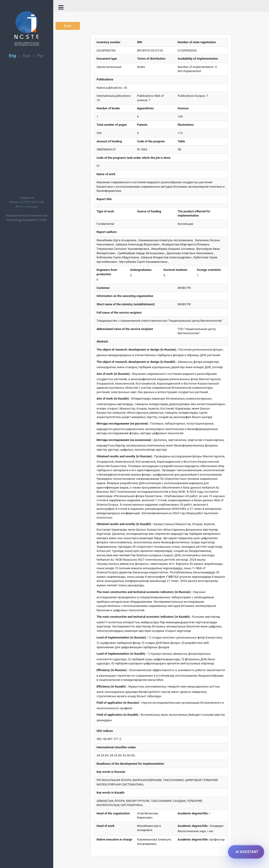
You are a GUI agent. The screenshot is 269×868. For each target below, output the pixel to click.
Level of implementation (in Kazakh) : (122, 654)
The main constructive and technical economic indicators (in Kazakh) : (144, 617)
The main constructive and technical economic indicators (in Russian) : (144, 592)
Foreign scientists (209, 270)
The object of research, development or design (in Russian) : (137, 350)
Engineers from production (107, 272)
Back (68, 26)
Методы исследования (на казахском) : (125, 440)
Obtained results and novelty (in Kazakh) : (125, 524)
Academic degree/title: (193, 813)
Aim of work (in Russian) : (114, 374)
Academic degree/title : (193, 826)
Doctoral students (175, 270)
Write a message (27, 206)
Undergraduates (141, 270)
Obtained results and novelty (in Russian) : (125, 456)
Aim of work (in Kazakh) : (114, 399)
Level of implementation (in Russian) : (122, 637)
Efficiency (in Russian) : (112, 670)
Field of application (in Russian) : (119, 703)
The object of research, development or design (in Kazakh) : (137, 362)
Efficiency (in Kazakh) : (112, 686)
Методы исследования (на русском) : (123, 423)
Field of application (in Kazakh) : (118, 715)
